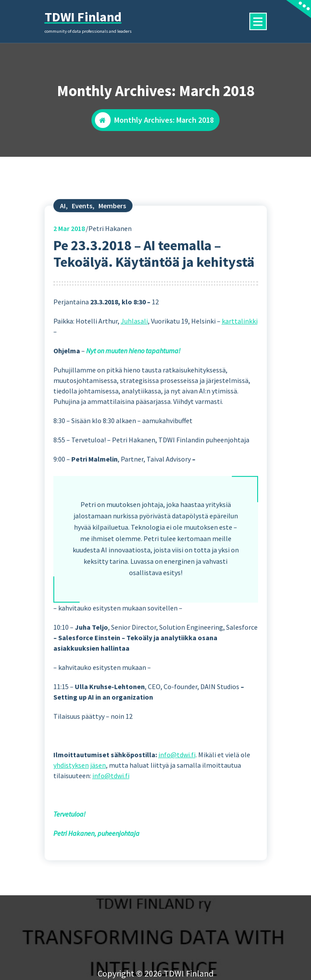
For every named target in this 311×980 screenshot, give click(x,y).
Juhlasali (134, 350)
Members (112, 235)
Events (82, 235)
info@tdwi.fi (177, 784)
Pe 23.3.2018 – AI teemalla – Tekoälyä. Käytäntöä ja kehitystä (154, 283)
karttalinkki (240, 350)
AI (63, 235)
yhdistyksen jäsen (80, 794)
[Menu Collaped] (258, 21)
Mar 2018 (69, 257)
